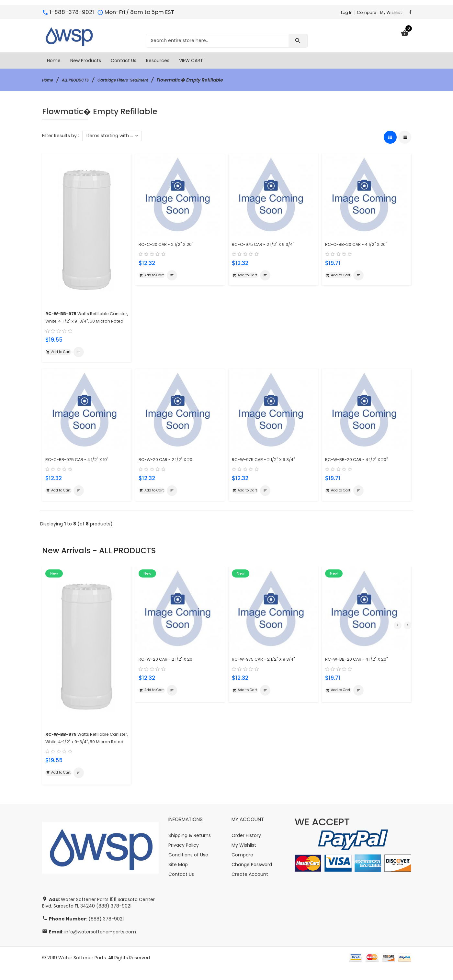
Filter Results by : (61, 136)
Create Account (250, 886)
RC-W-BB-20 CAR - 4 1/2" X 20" (362, 468)
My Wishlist (391, 12)
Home (49, 80)
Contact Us (181, 886)
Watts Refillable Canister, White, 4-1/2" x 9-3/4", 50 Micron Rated (84, 320)
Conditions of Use (188, 866)
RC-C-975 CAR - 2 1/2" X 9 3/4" (269, 243)
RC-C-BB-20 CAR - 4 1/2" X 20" (362, 243)
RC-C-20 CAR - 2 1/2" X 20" (171, 243)
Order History (246, 847)
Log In (347, 12)
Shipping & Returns (190, 847)
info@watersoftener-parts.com (100, 943)
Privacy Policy (184, 856)
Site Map (178, 876)
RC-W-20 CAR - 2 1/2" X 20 (170, 468)
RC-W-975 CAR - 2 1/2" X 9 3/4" (270, 468)
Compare (366, 12)
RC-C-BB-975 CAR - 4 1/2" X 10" (83, 468)
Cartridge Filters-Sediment (138, 80)
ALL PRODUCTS (81, 80)
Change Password (252, 876)
